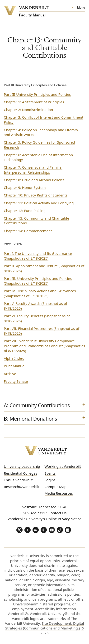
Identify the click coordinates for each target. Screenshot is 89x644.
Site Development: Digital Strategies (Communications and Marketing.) (44, 626)
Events (50, 473)
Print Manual (15, 366)
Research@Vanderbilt (22, 487)
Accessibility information (56, 609)
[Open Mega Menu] (78, 8)
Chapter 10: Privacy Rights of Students (36, 195)
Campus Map (56, 487)
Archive (10, 374)
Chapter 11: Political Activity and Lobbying (39, 203)
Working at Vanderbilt (63, 466)
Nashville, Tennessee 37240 (44, 507)
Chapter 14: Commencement (28, 231)
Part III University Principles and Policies (37, 94)
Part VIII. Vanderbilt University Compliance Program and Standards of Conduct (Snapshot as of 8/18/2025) (44, 346)
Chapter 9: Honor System (25, 187)
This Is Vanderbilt (18, 480)
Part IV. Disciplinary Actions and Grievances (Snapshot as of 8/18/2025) (40, 293)
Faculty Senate (16, 381)
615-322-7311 (34, 513)
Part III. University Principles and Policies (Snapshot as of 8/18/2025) (38, 281)
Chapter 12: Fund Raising (25, 211)
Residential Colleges (21, 473)
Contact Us (57, 513)
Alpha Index (14, 358)
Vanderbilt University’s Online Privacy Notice (44, 519)
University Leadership (22, 466)
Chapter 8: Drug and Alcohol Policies (34, 180)
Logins (50, 480)
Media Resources (59, 493)
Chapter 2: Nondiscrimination (28, 110)
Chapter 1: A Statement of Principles (34, 102)
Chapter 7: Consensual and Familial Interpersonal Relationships (33, 170)
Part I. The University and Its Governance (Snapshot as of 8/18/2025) (38, 256)
